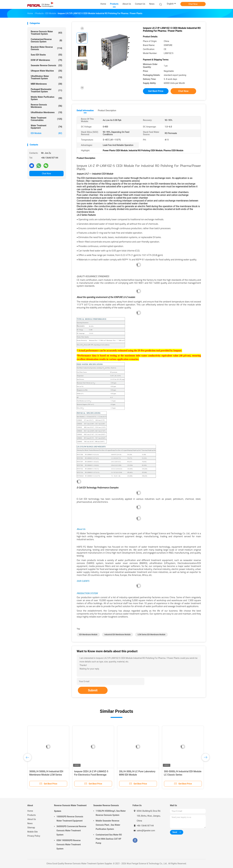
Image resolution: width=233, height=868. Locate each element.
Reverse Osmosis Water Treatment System (46, 33)
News (30, 823)
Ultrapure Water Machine (46, 71)
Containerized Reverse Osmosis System (46, 40)
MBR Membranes (46, 84)
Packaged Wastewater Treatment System (46, 90)
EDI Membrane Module (88, 635)
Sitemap (31, 828)
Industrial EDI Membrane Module (117, 635)
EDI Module (46, 133)
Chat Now (193, 4)
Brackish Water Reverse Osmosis (46, 48)
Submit (93, 690)
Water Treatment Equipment (46, 127)
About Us (32, 819)
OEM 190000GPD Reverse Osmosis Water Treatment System (69, 845)
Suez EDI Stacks (46, 55)
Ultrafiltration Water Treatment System (46, 77)
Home (30, 811)
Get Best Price (156, 91)
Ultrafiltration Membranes (46, 112)
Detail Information (85, 110)
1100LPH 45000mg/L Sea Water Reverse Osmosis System (111, 813)
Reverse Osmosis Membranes (46, 106)
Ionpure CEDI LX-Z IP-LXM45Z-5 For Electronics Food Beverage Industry (91, 775)
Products (32, 815)
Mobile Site (33, 832)
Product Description (107, 110)
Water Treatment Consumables (46, 119)
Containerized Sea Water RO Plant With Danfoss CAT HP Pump (109, 839)
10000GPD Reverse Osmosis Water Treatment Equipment (70, 819)
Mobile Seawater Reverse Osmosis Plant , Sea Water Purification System (108, 825)
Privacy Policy (34, 836)
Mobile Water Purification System (46, 98)
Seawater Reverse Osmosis (46, 65)
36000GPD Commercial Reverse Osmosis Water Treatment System (71, 831)
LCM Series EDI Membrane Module (151, 635)
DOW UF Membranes (46, 60)
